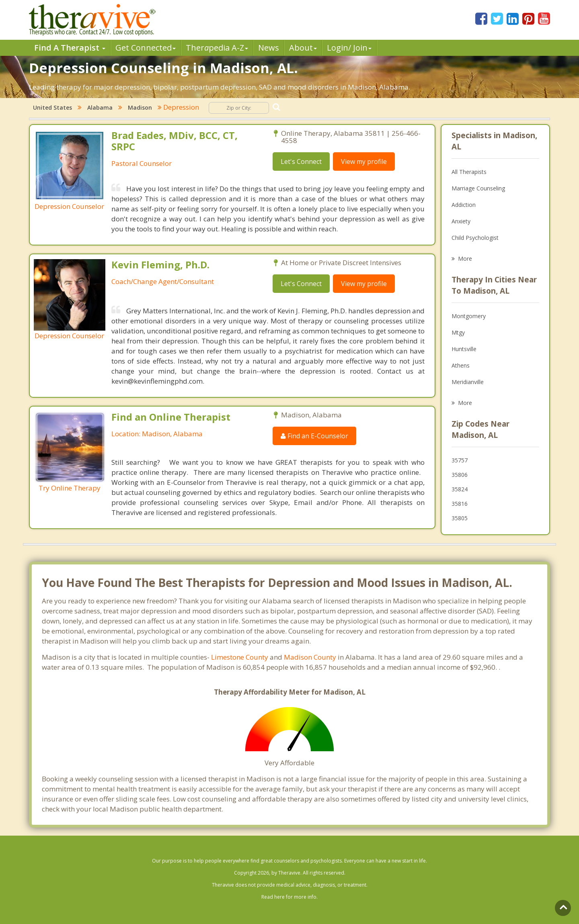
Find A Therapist (70, 48)
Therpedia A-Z (217, 48)
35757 (460, 460)
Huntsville (464, 349)
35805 (460, 518)
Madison (140, 107)
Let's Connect (301, 161)
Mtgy (458, 332)
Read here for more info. (289, 897)
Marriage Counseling (478, 188)
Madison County (310, 657)
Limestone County (240, 657)
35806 (460, 475)
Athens (461, 365)
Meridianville (468, 382)
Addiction (464, 205)
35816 (460, 504)
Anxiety (461, 221)
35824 (460, 489)
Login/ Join (349, 48)
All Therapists (469, 172)
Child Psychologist (475, 238)
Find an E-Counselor (314, 436)
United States (52, 107)
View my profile (364, 161)
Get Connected (146, 48)
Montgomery (469, 316)
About (303, 48)
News (269, 48)
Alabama (100, 107)
